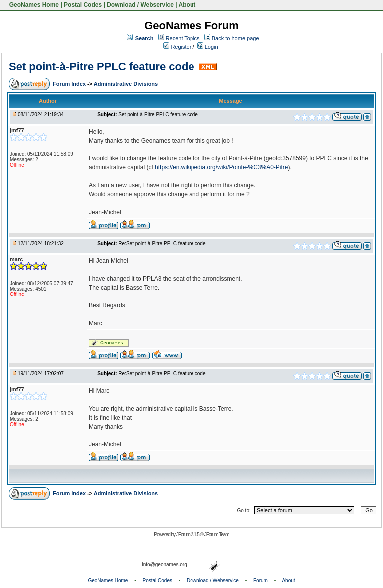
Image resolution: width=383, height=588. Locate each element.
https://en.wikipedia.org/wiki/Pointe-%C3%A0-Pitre (221, 167)
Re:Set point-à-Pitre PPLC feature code (162, 243)
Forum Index (70, 84)
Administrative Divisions (126, 84)
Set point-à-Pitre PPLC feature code (102, 67)
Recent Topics (183, 38)
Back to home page (236, 38)
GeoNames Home (33, 5)
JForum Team (217, 534)
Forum (261, 580)
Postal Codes (83, 5)
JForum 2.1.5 (188, 534)
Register (177, 47)
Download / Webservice (140, 5)
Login (208, 47)
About (187, 5)
